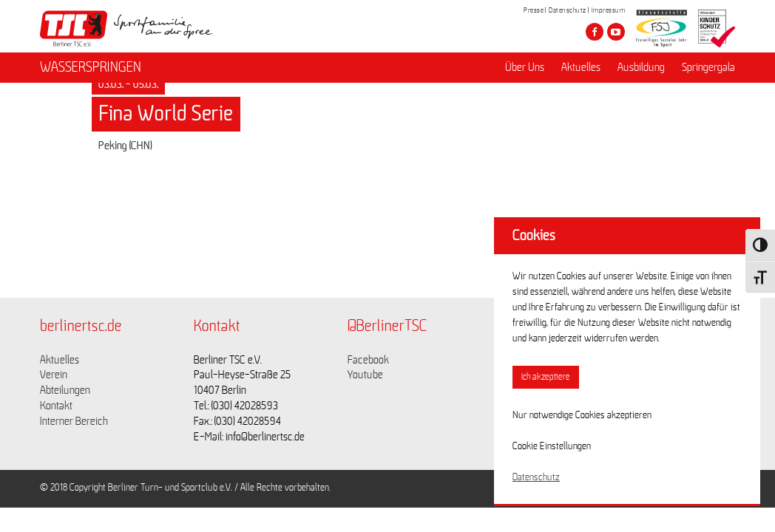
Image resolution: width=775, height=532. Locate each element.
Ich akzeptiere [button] (546, 377)
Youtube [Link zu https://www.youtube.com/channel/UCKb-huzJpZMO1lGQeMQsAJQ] (365, 375)
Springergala (708, 67)
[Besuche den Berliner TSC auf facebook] (595, 32)
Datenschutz (568, 10)
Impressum (609, 10)
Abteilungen (65, 390)
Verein (54, 375)
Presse (534, 10)
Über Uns (525, 67)
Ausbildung (641, 67)
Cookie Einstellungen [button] (552, 446)
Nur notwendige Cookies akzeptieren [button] (582, 415)
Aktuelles (581, 67)
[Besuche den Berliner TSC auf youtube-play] (616, 32)
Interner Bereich (74, 421)
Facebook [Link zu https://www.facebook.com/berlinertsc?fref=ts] (368, 360)
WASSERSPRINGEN (91, 67)
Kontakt (56, 406)
